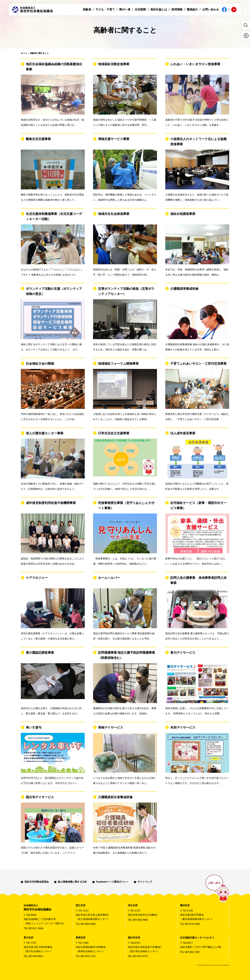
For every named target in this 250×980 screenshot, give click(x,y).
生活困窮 (140, 9)
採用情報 (177, 9)
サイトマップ (145, 882)
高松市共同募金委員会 (37, 882)
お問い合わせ (211, 9)
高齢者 (87, 9)
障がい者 (125, 9)
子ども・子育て (105, 9)
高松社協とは (159, 9)
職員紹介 (192, 9)
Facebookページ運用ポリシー (112, 882)
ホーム (24, 53)
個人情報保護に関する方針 (72, 882)
